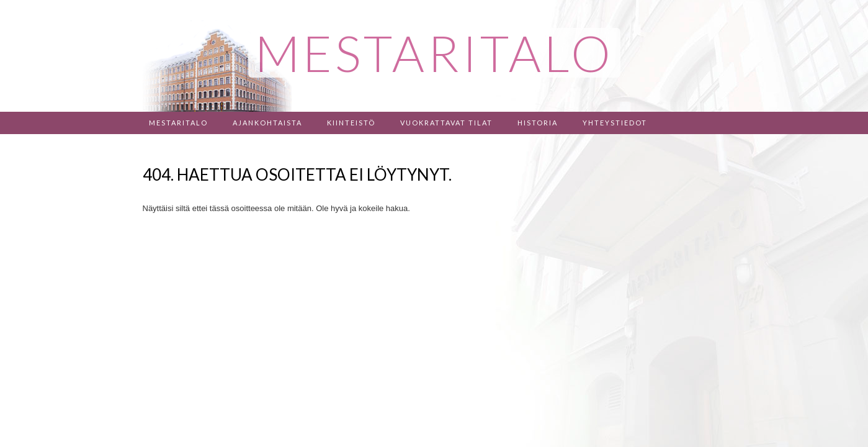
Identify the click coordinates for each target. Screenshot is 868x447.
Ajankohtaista (267, 123)
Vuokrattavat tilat (446, 123)
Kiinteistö (351, 123)
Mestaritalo (178, 123)
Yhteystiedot (615, 123)
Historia (538, 123)
